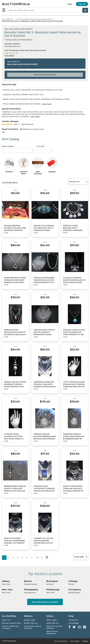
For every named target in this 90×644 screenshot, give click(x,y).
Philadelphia (31, 590)
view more (47, 104)
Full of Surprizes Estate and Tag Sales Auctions (34, 19)
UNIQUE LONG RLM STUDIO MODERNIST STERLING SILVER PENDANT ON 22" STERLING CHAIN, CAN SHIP (15, 385)
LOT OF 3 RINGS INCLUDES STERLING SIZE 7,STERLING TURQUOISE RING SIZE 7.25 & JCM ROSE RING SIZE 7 (74, 385)
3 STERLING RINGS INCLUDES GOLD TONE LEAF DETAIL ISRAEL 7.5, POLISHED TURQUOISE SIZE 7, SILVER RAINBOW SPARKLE (15, 440)
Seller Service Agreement (52, 632)
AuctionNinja (7, 19)
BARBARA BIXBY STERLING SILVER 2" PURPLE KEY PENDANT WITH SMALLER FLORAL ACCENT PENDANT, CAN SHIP (15, 491)
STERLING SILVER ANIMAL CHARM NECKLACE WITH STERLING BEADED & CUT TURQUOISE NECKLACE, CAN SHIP (44, 282)
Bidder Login (30, 620)
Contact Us (73, 620)
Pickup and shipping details (45, 75)
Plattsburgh (53, 590)
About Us (6, 620)
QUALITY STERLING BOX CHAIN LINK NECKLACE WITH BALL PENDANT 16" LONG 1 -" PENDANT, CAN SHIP (73, 491)
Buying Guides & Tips (11, 623)
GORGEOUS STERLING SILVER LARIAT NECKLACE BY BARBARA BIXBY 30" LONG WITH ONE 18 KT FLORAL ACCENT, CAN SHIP (74, 439)
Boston (28, 581)
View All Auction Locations (45, 602)
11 (42, 558)
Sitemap (85, 641)
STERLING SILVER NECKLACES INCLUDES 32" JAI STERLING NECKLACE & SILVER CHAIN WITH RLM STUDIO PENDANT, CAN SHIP (15, 336)
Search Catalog (8, 146)
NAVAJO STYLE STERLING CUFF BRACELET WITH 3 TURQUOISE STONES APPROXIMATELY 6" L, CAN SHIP (44, 230)
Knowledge (73, 623)
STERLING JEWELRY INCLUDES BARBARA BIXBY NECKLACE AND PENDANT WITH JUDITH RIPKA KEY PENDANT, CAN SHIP (45, 439)
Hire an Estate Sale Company (10, 627)
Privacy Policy (75, 641)
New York (7, 590)
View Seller (9, 55)
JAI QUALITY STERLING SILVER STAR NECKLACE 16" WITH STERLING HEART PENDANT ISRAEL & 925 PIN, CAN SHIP (74, 282)
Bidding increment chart (32, 129)
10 (37, 558)
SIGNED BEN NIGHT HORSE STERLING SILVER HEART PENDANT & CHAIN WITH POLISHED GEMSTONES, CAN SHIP (15, 282)
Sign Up (82, 4)
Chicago (73, 581)
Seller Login (51, 620)
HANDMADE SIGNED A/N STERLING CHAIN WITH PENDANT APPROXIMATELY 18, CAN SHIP (45, 385)
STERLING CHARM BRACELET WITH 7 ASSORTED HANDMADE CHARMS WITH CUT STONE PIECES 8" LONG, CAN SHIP (74, 230)
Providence (75, 590)
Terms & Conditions (61, 641)
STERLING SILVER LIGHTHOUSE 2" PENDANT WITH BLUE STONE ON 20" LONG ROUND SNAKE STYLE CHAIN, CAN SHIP (45, 491)
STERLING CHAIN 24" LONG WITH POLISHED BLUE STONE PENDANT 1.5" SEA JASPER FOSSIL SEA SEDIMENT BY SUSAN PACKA (74, 336)
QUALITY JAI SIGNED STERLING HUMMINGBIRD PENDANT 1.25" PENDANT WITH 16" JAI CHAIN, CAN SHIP (14, 543)
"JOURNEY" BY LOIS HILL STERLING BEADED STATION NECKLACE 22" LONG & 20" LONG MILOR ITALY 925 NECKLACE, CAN (44, 543)
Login (70, 4)
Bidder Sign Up (31, 623)
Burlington (52, 581)
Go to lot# (41, 146)
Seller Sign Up (52, 623)
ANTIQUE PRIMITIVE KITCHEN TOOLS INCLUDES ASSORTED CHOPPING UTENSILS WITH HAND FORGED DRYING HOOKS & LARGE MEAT (15, 231)
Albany (6, 581)
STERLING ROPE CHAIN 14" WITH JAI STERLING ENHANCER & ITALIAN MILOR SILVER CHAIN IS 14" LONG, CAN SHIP (45, 335)
